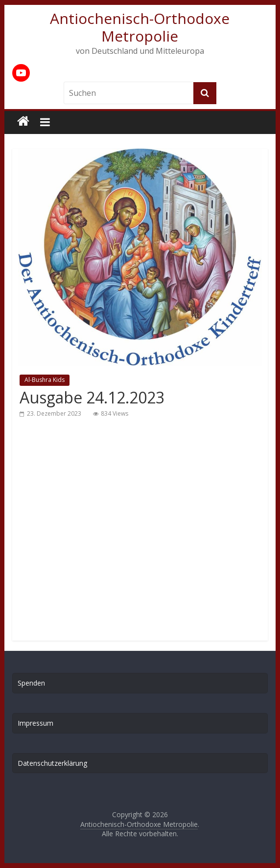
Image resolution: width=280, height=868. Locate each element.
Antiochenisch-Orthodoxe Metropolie (140, 27)
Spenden (31, 683)
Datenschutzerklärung (52, 763)
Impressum (35, 723)
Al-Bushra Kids (45, 380)
